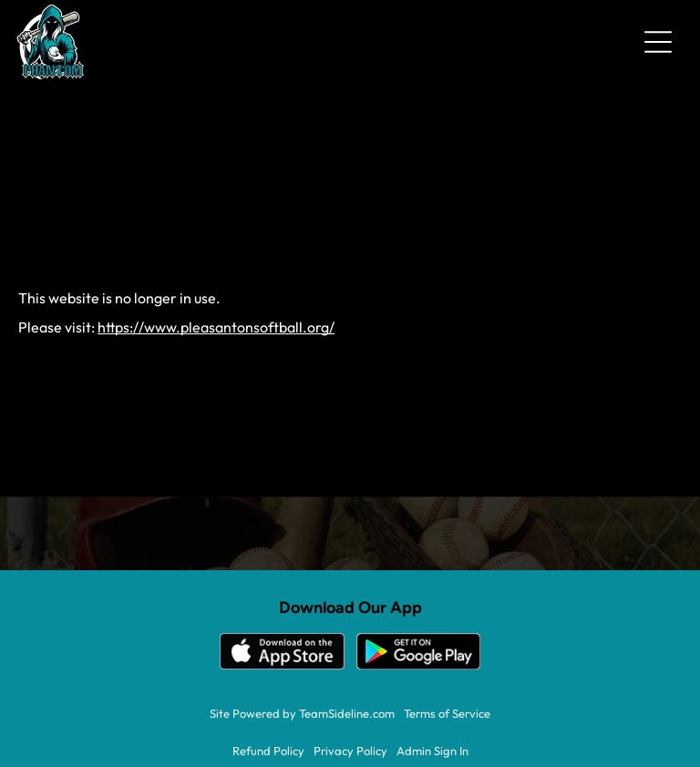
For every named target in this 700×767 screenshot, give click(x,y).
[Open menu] (658, 42)
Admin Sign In (432, 751)
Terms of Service (447, 713)
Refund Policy (268, 751)
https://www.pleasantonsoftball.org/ (216, 327)
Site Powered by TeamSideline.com (302, 713)
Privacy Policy (350, 751)
